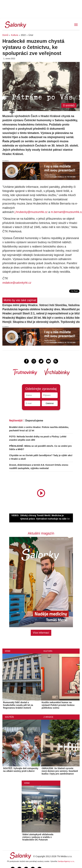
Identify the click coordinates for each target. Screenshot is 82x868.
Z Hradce (48, 717)
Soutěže (9, 717)
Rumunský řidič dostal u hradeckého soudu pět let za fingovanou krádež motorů (18, 705)
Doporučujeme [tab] (34, 421)
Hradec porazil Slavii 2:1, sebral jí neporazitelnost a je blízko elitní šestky (41, 313)
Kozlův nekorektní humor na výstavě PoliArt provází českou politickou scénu (58, 705)
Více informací (41, 633)
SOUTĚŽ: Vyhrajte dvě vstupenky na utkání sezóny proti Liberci (21, 770)
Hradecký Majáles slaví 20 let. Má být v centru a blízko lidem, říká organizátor (41, 318)
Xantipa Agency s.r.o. (66, 861)
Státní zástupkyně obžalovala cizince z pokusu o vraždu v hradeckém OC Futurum (38, 837)
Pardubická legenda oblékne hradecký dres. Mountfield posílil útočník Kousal (41, 309)
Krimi (8, 651)
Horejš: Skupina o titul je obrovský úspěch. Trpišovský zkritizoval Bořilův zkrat (41, 322)
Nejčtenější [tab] (16, 421)
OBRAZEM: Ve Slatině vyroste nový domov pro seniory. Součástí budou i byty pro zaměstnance (60, 771)
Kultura (14, 35)
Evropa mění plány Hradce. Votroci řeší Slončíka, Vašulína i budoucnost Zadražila (41, 305)
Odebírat (50, 403)
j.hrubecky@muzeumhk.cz (31, 212)
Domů (5, 35)
